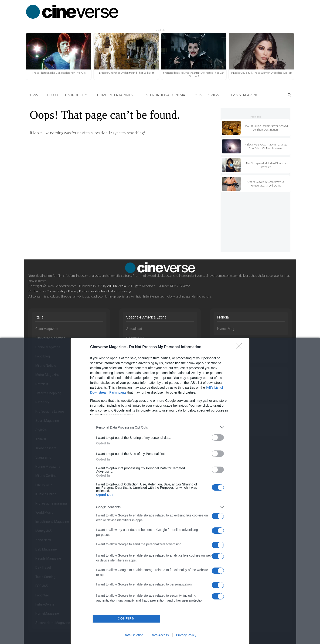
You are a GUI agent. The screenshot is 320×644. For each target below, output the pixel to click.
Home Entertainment (116, 95)
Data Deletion (134, 635)
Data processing (119, 291)
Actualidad (134, 329)
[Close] (241, 347)
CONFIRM (126, 618)
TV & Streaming (245, 95)
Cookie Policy (56, 291)
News (33, 95)
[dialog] (160, 491)
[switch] (218, 438)
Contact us (36, 291)
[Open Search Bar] (289, 95)
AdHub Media (116, 286)
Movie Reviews (208, 95)
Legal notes (98, 291)
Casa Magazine (47, 329)
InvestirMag (226, 329)
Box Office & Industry (68, 95)
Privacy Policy (186, 635)
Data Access (160, 635)
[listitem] (160, 427)
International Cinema (165, 95)
